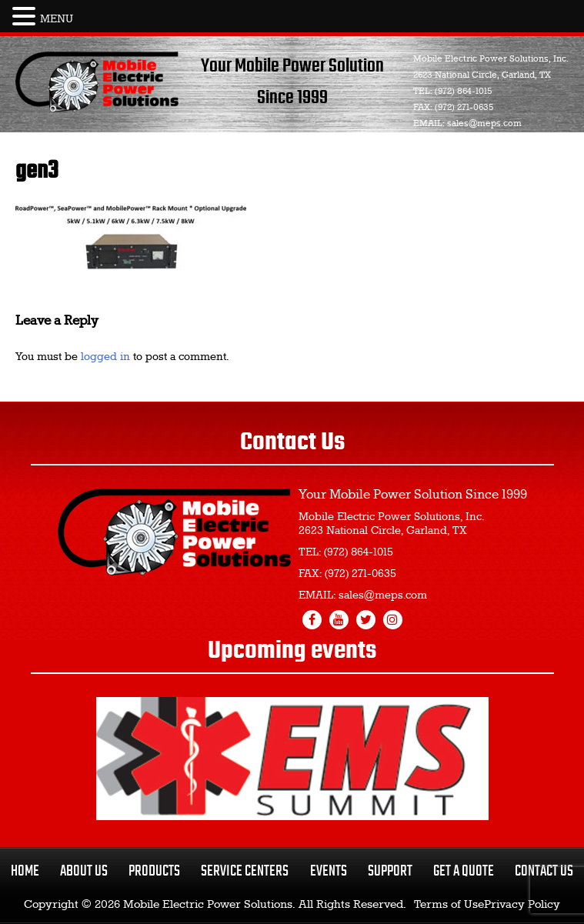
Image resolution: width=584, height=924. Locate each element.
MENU (57, 19)
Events (329, 871)
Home (25, 871)
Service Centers (245, 871)
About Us (84, 871)
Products (154, 871)
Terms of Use (449, 905)
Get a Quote (464, 871)
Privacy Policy (522, 905)
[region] (292, 759)
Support (390, 871)
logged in (105, 357)
